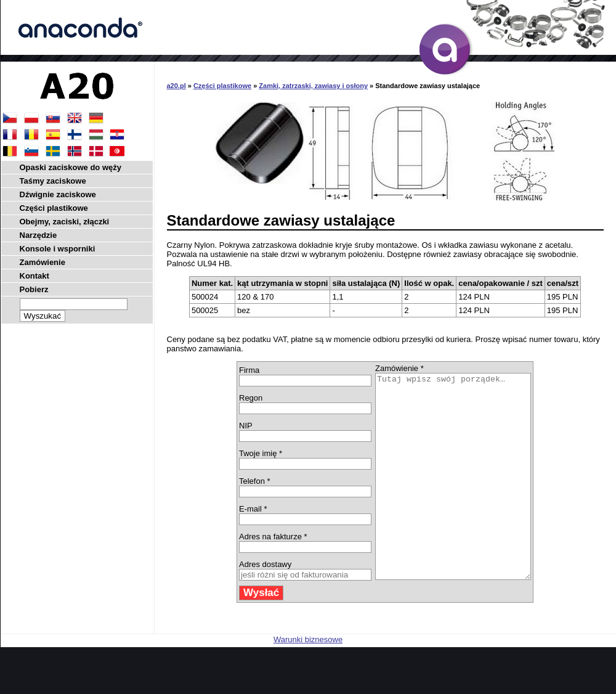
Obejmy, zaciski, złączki (65, 222)
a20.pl (176, 86)
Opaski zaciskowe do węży (71, 167)
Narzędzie (38, 235)
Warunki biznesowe (308, 680)
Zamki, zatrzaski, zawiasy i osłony (313, 86)
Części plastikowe (222, 86)
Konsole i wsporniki (58, 249)
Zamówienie (43, 262)
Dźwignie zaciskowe (58, 194)
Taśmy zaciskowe (53, 181)
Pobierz (34, 289)
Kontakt (34, 276)
